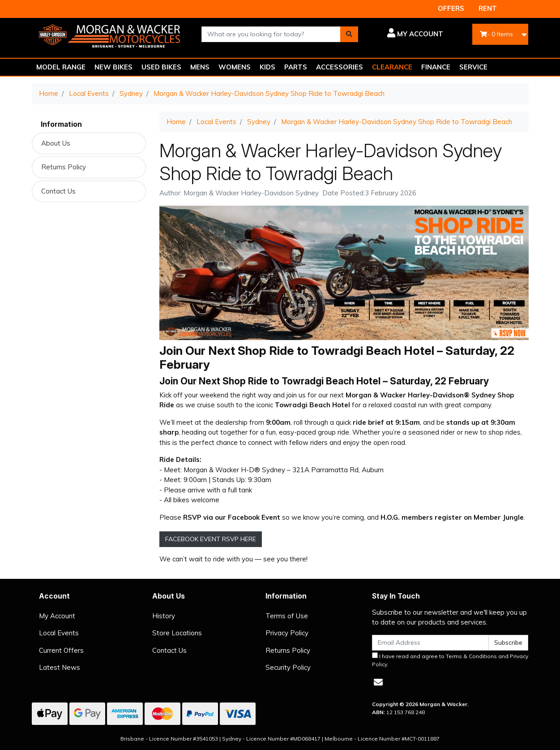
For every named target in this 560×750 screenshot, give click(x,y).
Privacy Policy (287, 633)
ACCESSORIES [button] (340, 67)
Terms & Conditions (471, 656)
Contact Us (58, 191)
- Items (496, 34)
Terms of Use (287, 616)
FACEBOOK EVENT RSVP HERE (211, 539)
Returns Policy (64, 167)
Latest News (60, 667)
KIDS (267, 67)
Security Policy (288, 667)
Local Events (59, 633)
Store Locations (177, 633)
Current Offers (61, 650)
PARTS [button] (296, 67)
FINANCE (436, 67)
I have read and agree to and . (450, 660)
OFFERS (451, 8)
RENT (488, 8)
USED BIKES (161, 67)
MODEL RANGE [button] (61, 67)
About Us (56, 143)
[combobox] (271, 34)
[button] (407, 34)
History (164, 616)
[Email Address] (431, 643)
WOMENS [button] (235, 67)
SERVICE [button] (473, 67)
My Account (57, 616)
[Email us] (378, 682)
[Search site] (349, 34)
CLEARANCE (392, 67)
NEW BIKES (113, 67)
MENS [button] (200, 67)
